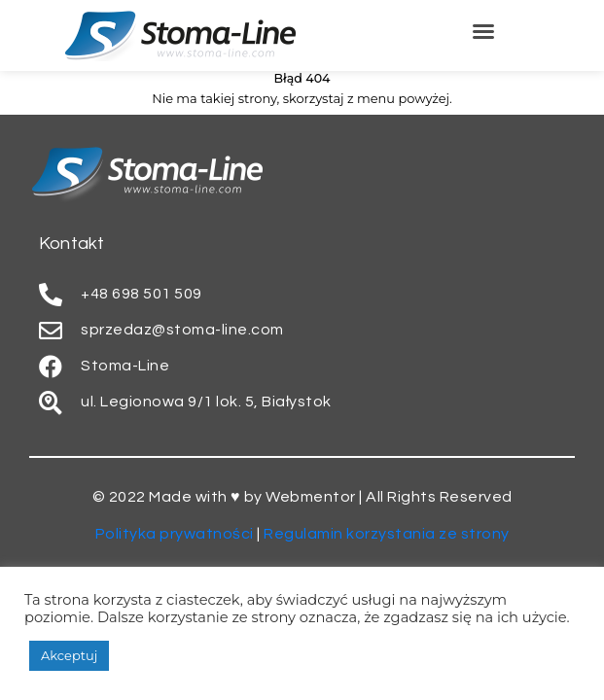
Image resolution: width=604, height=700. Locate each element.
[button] (483, 31)
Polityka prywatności (175, 534)
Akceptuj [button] (69, 655)
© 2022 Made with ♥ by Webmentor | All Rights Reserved (302, 497)
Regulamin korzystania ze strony (387, 534)
